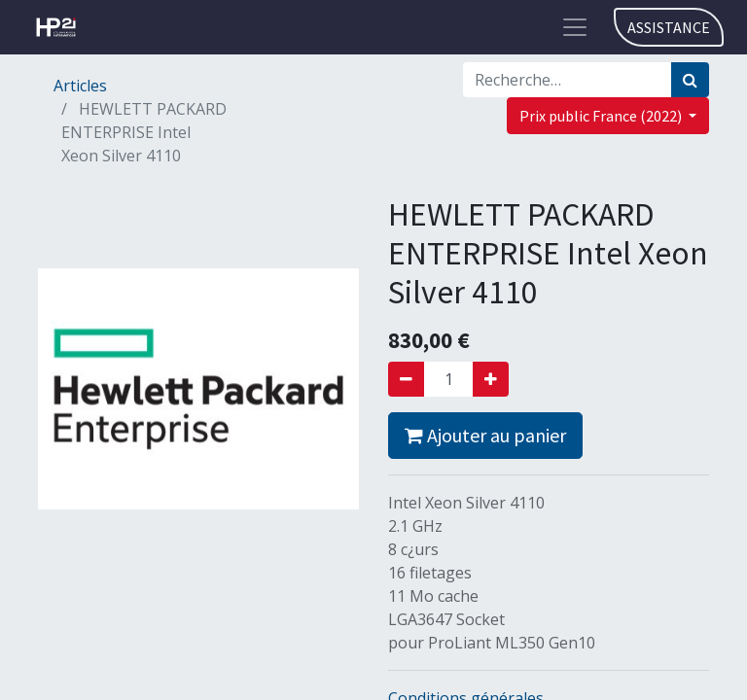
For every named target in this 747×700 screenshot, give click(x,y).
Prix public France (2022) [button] (602, 116)
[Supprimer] (406, 379)
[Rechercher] (690, 80)
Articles (80, 86)
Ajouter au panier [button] (485, 435)
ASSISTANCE (669, 27)
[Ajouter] (491, 379)
